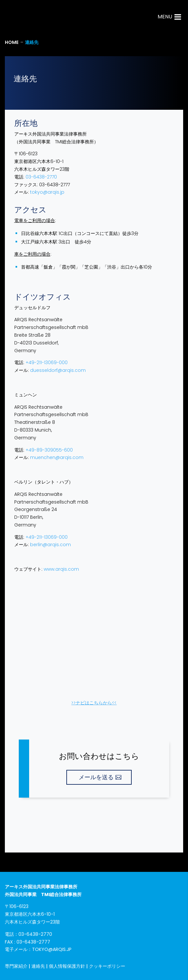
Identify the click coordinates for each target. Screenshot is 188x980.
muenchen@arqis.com (57, 457)
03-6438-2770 (41, 177)
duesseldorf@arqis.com (58, 370)
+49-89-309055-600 (49, 450)
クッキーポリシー (107, 966)
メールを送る (96, 777)
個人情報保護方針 (67, 966)
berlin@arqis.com (50, 545)
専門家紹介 (16, 966)
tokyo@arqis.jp (47, 192)
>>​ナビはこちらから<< (94, 703)
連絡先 (38, 966)
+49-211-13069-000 (47, 362)
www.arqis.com (61, 569)
